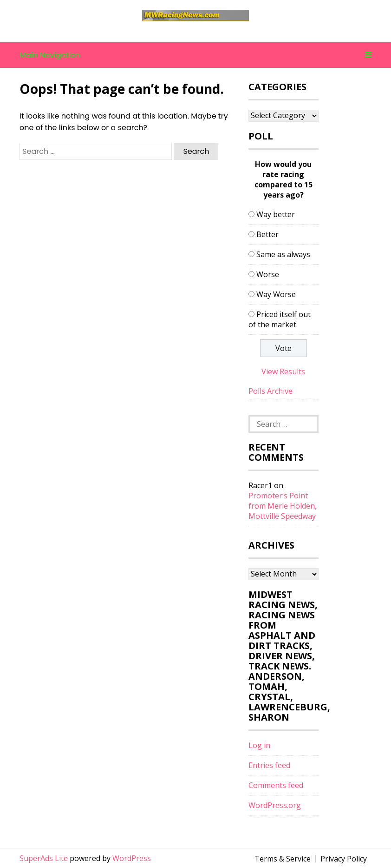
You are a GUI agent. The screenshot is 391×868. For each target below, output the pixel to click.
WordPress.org (275, 805)
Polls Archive (270, 391)
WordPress (132, 858)
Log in (259, 745)
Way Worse (276, 294)
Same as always (283, 254)
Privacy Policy (344, 859)
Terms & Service (283, 859)
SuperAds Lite (44, 858)
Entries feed (269, 765)
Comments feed (276, 785)
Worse (268, 274)
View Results (283, 371)
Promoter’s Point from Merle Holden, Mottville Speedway (283, 506)
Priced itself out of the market (280, 319)
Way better (276, 214)
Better (267, 234)
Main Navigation (195, 55)
